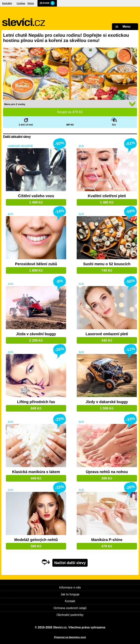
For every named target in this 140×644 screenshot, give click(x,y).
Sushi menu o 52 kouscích (107, 264)
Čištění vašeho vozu (36, 196)
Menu (122, 27)
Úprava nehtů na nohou (107, 472)
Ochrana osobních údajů (70, 608)
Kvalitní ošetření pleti (107, 196)
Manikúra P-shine (107, 540)
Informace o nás (70, 587)
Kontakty (7, 3)
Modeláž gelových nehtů (36, 540)
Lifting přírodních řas (36, 402)
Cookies (21, 3)
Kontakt (70, 601)
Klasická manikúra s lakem (36, 472)
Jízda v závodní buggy (36, 334)
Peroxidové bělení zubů (36, 264)
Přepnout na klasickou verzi (70, 637)
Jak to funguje (70, 594)
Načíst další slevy (70, 563)
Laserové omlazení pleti (107, 334)
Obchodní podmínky (70, 615)
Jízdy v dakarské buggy (107, 402)
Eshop (31, 3)
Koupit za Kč (70, 112)
